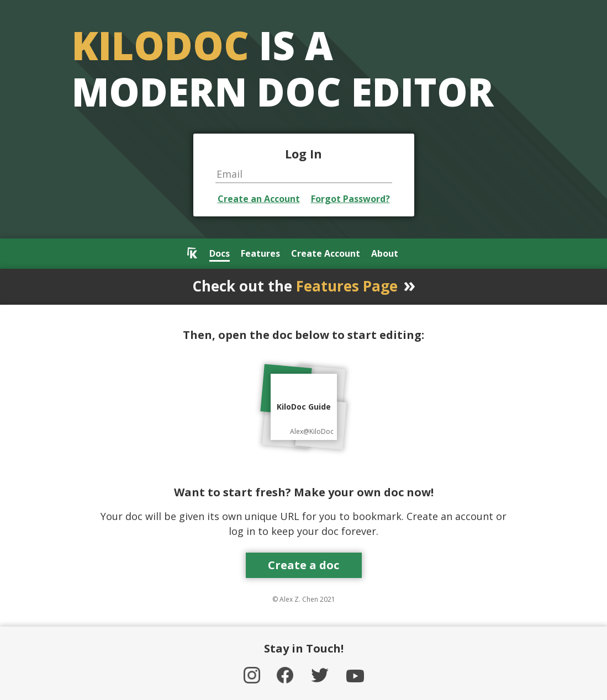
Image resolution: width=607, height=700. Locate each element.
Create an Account (259, 199)
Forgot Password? (350, 199)
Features (260, 254)
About (385, 254)
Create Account (326, 254)
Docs (220, 254)
